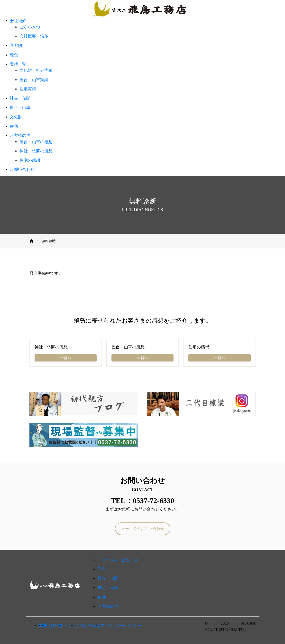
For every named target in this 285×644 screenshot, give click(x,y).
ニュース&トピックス (118, 560)
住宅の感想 (30, 160)
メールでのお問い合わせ (143, 529)
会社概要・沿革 (34, 36)
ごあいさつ (30, 27)
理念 (14, 55)
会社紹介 (18, 21)
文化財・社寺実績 (36, 70)
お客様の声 (20, 136)
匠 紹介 (16, 46)
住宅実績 (28, 89)
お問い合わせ (22, 170)
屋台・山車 (20, 108)
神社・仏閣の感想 (36, 151)
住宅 (14, 126)
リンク (69, 626)
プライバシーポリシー (121, 626)
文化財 (16, 117)
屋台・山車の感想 (36, 142)
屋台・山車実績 (34, 80)
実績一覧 (18, 64)
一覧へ (66, 358)
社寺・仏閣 (20, 98)
